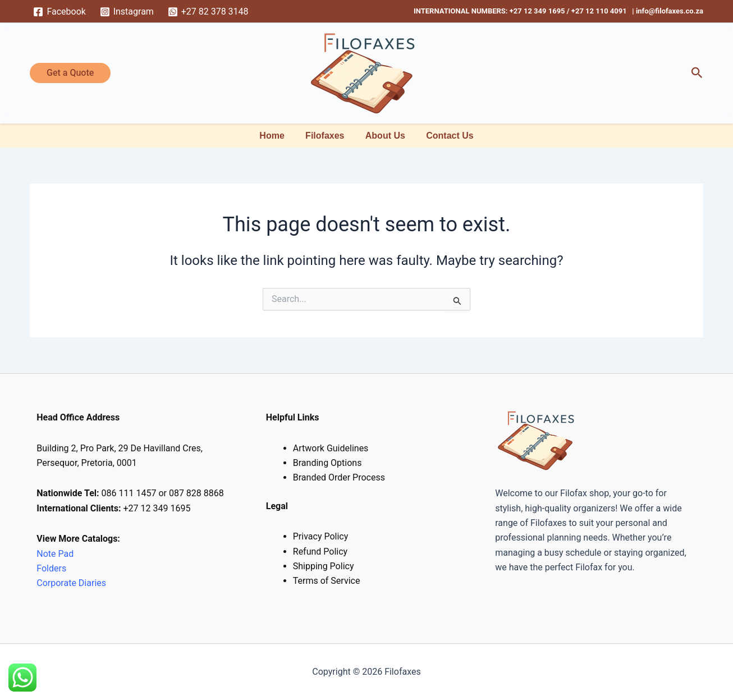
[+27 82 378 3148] (208, 12)
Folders (52, 568)
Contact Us (445, 136)
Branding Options (327, 463)
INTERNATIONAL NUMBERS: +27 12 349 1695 (489, 11)
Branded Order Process (339, 477)
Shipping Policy (324, 566)
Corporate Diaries (71, 583)
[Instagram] (127, 12)
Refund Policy (320, 552)
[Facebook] (59, 12)
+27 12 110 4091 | (604, 11)
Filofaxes (326, 136)
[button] (70, 73)
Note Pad (55, 554)
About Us (384, 136)
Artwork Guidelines (331, 448)
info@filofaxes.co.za (670, 11)
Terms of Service (327, 581)
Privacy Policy (321, 536)
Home (276, 136)
